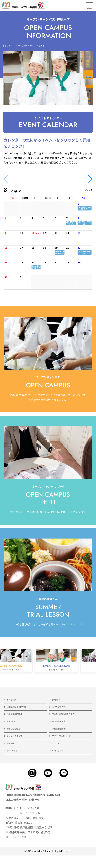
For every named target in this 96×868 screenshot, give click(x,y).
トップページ (9, 46)
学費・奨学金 (12, 750)
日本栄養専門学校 (14, 714)
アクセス (56, 743)
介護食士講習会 (59, 729)
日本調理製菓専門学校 (16, 707)
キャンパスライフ (14, 736)
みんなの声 (11, 700)
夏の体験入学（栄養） (85, 223)
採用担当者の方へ (60, 721)
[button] (90, 179)
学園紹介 (56, 700)
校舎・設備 (11, 721)
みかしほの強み (13, 729)
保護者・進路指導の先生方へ (64, 714)
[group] (63, 660)
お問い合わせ (58, 750)
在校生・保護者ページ (61, 736)
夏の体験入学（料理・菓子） (85, 208)
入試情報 (10, 743)
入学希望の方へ (59, 707)
